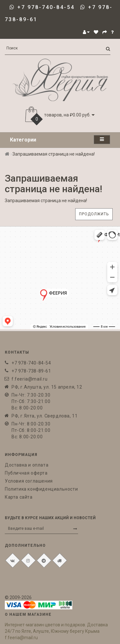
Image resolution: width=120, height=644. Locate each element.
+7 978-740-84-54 (46, 7)
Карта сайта (19, 497)
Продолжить (94, 214)
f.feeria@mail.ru (30, 379)
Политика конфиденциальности (41, 489)
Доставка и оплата (27, 465)
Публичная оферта (26, 473)
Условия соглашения (29, 481)
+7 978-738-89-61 (31, 371)
